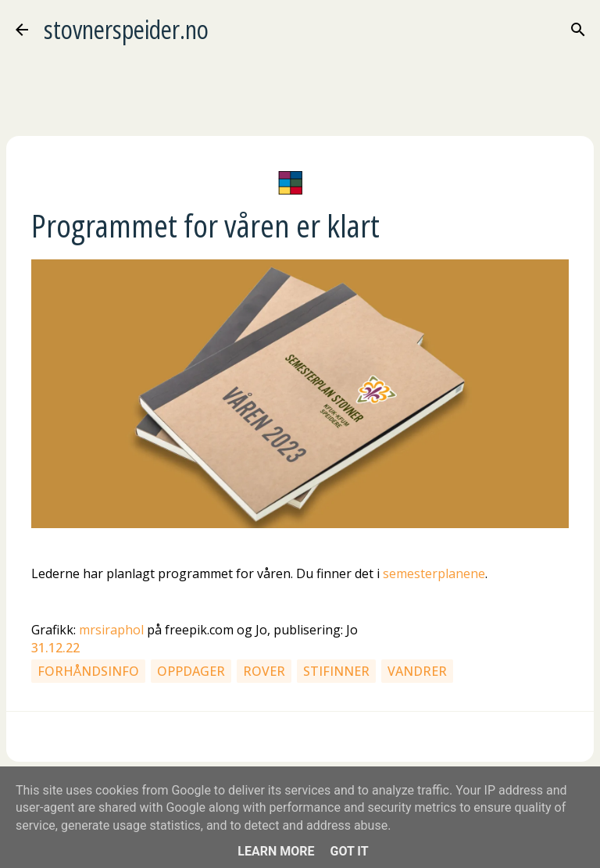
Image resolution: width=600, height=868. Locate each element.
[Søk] (578, 30)
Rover (264, 671)
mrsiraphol (111, 630)
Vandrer (417, 671)
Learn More (276, 851)
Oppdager (191, 671)
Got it (349, 851)
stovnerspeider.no (126, 29)
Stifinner (336, 671)
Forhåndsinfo (88, 671)
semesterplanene (434, 573)
